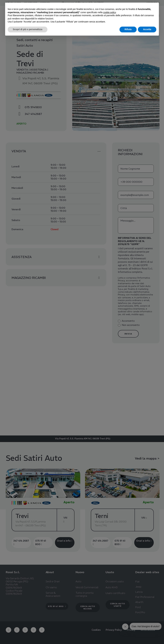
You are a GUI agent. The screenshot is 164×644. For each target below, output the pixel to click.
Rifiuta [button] (128, 29)
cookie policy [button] (109, 12)
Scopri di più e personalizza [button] (28, 29)
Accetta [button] (147, 29)
